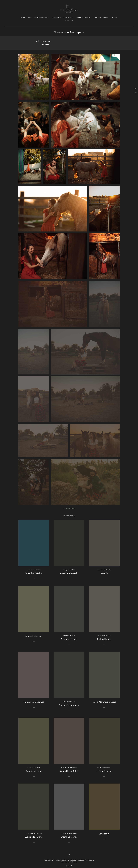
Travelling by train (69, 573)
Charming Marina (69, 837)
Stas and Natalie (69, 639)
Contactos (69, 20)
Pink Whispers (104, 639)
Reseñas (114, 18)
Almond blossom (34, 636)
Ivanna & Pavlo (104, 771)
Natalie (104, 573)
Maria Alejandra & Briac (104, 702)
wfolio (71, 866)
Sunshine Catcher (34, 573)
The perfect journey (69, 705)
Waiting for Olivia (34, 837)
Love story (104, 834)
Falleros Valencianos (34, 702)
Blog (30, 18)
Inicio (23, 18)
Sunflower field (34, 771)
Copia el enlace (70, 508)
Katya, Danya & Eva (69, 771)
